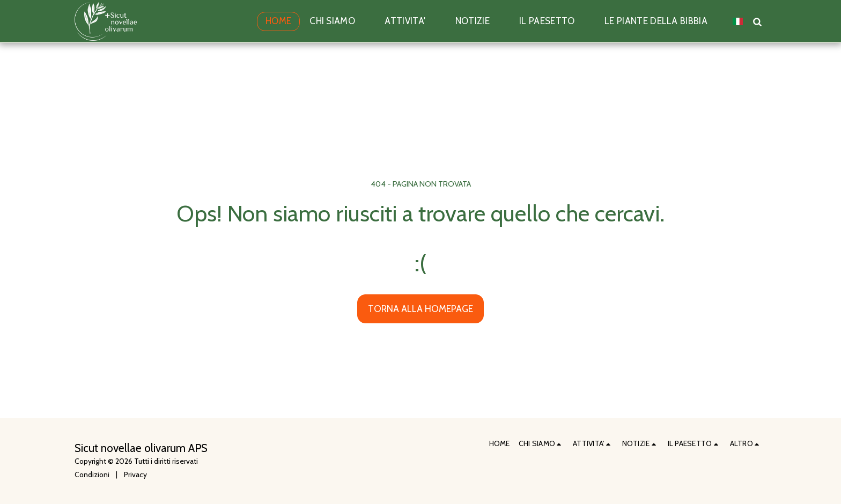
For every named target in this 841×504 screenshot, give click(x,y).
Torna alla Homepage (420, 309)
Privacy (135, 475)
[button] (338, 21)
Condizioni (92, 475)
